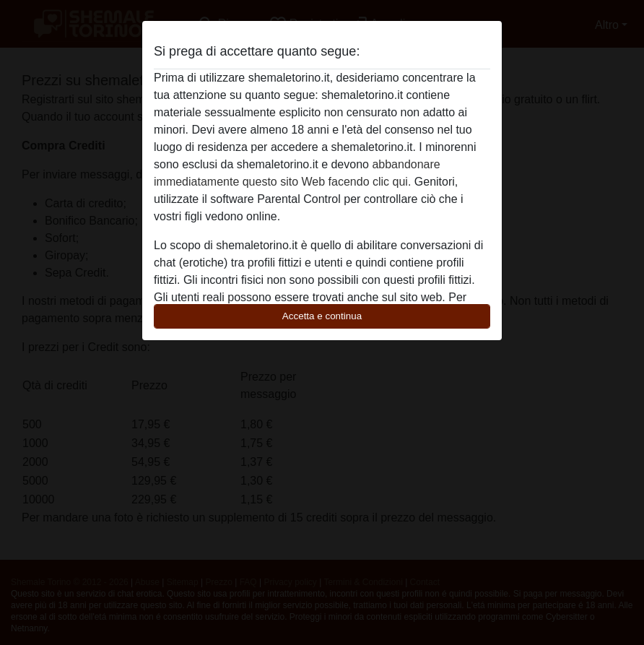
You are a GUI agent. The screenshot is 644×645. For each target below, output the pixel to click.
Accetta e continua (322, 316)
